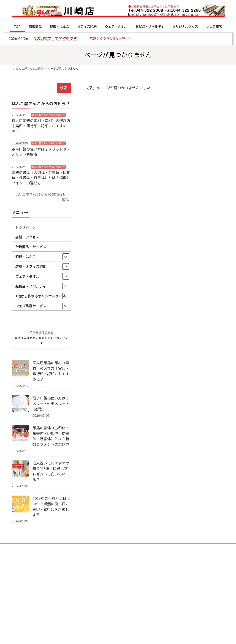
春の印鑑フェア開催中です (55, 38)
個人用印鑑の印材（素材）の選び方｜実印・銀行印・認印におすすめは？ (41, 126)
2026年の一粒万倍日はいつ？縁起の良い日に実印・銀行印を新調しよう (51, 507)
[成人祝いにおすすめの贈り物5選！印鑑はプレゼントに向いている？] (20, 469)
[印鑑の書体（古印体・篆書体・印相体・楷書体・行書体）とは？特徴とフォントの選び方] (20, 434)
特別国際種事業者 (41, 333)
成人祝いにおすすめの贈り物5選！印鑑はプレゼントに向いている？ (51, 471)
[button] (108, 38)
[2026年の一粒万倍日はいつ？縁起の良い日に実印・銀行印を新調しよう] (20, 504)
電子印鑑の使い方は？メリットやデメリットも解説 (51, 404)
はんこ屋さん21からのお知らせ (48, 115)
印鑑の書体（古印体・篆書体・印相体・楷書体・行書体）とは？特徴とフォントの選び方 (41, 178)
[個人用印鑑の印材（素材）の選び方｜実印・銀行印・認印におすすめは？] (20, 369)
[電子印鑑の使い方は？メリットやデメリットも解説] (20, 404)
